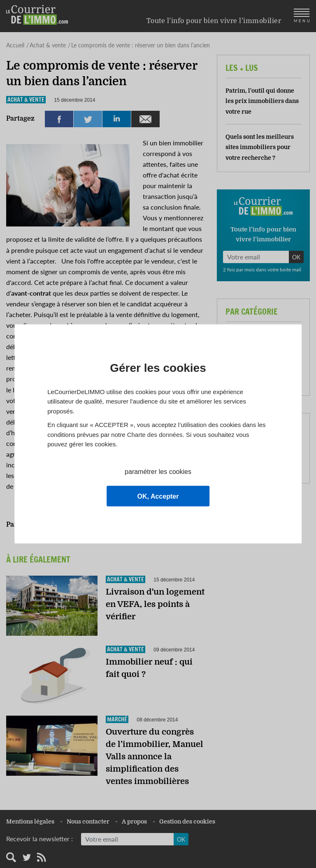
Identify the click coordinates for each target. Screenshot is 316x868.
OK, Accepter (158, 496)
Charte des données (155, 434)
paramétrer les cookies (158, 472)
